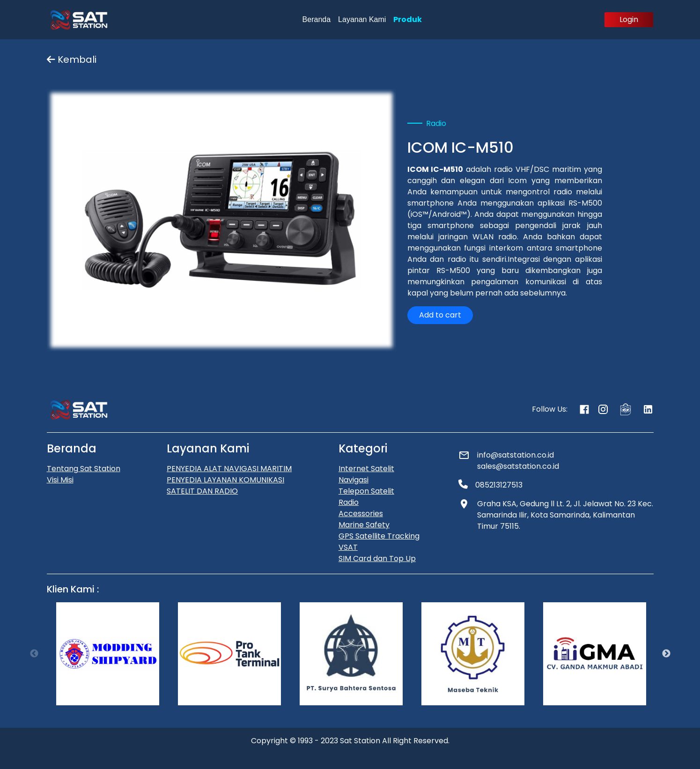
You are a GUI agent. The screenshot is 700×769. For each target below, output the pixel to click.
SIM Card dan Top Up (377, 558)
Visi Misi (60, 480)
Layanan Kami (362, 19)
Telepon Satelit (366, 491)
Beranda (317, 19)
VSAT (348, 547)
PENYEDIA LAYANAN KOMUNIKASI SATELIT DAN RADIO (225, 485)
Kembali (72, 59)
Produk (408, 19)
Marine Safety (364, 525)
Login (629, 19)
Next (666, 654)
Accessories (361, 514)
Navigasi (354, 480)
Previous (34, 654)
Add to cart (440, 315)
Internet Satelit (366, 469)
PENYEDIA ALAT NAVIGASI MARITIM (229, 469)
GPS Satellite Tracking (379, 536)
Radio (349, 502)
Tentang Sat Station (84, 469)
